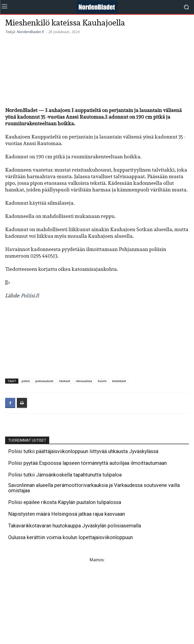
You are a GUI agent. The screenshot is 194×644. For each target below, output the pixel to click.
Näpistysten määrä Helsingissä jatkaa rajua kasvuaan (67, 514)
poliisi (26, 381)
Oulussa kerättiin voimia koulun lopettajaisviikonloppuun (70, 537)
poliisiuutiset (44, 381)
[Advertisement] (97, 70)
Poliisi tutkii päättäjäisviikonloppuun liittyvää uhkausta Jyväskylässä (83, 451)
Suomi (102, 381)
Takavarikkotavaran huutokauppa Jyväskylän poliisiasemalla (75, 526)
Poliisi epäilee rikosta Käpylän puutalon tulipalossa (65, 502)
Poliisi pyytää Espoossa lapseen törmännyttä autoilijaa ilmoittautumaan (87, 463)
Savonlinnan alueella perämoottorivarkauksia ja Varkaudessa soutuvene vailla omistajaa (94, 488)
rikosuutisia (84, 381)
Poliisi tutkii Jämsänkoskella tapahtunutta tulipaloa (65, 475)
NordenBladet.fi (30, 32)
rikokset (64, 381)
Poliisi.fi (30, 296)
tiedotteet (119, 381)
